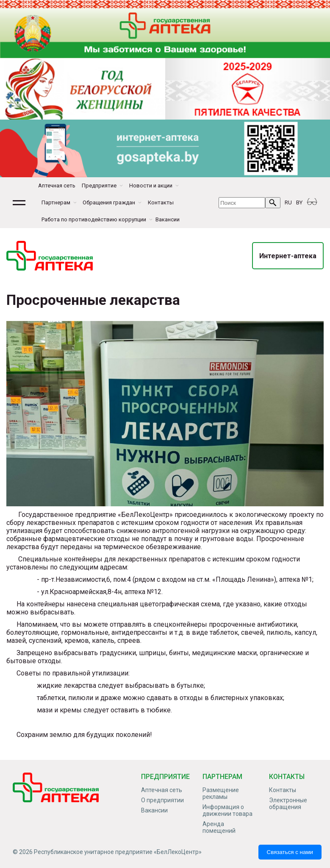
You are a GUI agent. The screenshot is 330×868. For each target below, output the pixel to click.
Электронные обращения (288, 804)
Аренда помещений (219, 827)
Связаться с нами (290, 852)
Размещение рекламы (221, 793)
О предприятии (162, 800)
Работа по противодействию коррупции (94, 219)
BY (299, 202)
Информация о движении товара (227, 810)
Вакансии (168, 219)
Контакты (161, 202)
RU (288, 202)
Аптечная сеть (57, 186)
